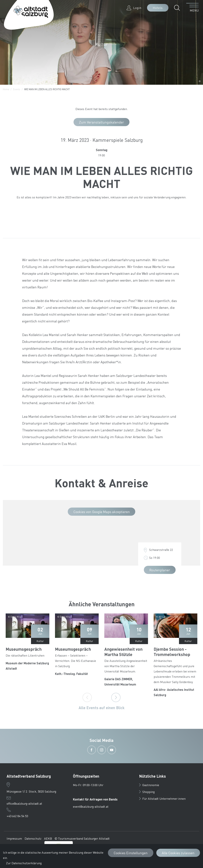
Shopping (147, 792)
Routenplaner (160, 570)
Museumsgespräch (24, 649)
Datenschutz (33, 838)
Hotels (158, 8)
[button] (178, 8)
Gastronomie (149, 785)
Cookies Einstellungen (131, 853)
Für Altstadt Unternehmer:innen (162, 799)
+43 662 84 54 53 (17, 816)
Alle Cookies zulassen (178, 853)
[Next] (116, 697)
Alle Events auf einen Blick (102, 708)
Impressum (14, 838)
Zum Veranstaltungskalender (101, 122)
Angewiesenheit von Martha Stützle (123, 652)
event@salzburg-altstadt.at (91, 806)
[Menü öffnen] (193, 8)
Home (6, 89)
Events (17, 89)
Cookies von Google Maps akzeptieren (102, 512)
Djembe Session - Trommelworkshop (172, 652)
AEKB (48, 838)
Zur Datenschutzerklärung (24, 863)
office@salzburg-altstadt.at (24, 803)
